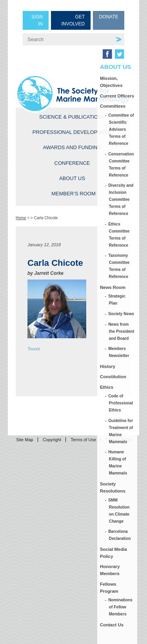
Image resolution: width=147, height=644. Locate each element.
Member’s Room (73, 194)
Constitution (113, 377)
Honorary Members (110, 570)
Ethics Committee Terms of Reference (119, 235)
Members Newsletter (119, 352)
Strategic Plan (117, 300)
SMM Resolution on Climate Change (119, 511)
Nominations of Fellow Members (121, 607)
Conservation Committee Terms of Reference (122, 165)
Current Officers (117, 96)
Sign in (37, 20)
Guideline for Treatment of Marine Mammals (121, 431)
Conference (72, 163)
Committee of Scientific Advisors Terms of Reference (122, 129)
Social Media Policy (113, 553)
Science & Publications (72, 117)
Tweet (34, 349)
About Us (72, 178)
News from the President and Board (122, 331)
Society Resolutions (113, 487)
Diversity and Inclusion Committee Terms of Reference (121, 199)
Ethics (107, 387)
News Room (113, 287)
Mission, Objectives (111, 82)
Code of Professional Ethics (121, 403)
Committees (113, 106)
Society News (122, 314)
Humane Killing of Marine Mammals (118, 463)
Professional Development (72, 132)
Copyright (52, 440)
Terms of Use (83, 440)
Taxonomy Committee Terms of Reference (119, 266)
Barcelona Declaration (120, 535)
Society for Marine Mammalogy (73, 94)
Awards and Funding (72, 147)
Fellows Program (109, 588)
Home (21, 218)
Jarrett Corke (49, 273)
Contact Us (112, 625)
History (108, 366)
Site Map (24, 440)
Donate (109, 17)
